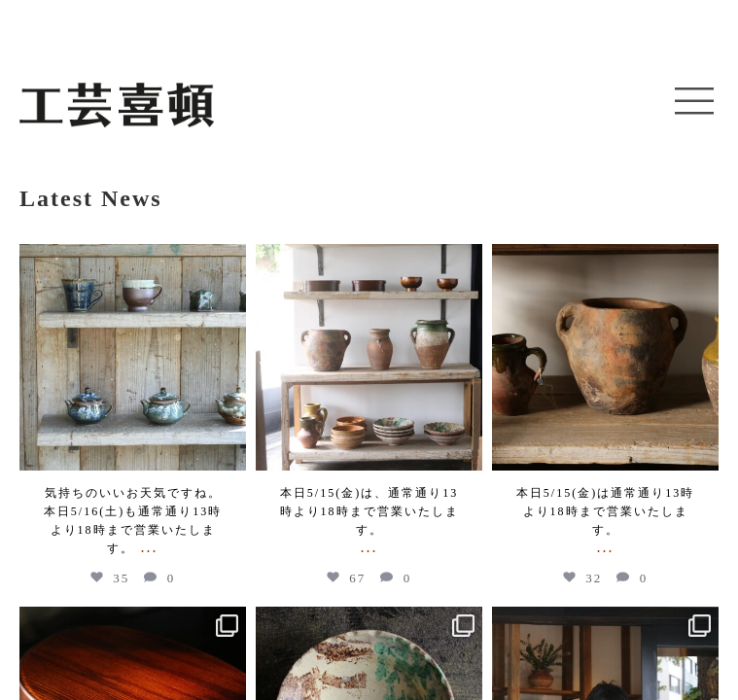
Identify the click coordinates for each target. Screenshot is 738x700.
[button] (694, 102)
